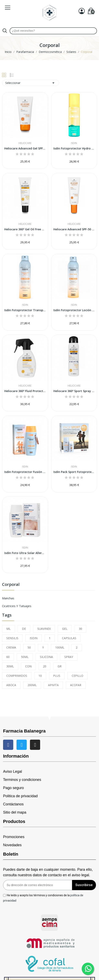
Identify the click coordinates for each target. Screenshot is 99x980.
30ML (10, 666)
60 (8, 657)
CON (28, 666)
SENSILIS (12, 638)
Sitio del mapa (15, 812)
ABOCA (11, 685)
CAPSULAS (69, 638)
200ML (32, 685)
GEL (65, 629)
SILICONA (46, 657)
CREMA (11, 647)
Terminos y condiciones (22, 780)
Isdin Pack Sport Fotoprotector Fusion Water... (74, 472)
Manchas (8, 598)
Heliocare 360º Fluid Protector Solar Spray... (25, 391)
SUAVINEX (44, 629)
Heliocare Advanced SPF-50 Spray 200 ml (74, 229)
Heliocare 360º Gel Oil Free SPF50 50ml (25, 229)
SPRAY (69, 657)
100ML (60, 647)
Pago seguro (13, 788)
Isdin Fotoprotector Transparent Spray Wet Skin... (25, 310)
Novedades (12, 845)
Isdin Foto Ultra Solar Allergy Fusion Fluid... (25, 553)
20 (45, 666)
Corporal (11, 585)
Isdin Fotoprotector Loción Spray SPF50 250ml (74, 310)
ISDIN (34, 638)
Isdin (74, 143)
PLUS (57, 676)
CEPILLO (78, 676)
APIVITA (53, 685)
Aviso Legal (13, 772)
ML (8, 629)
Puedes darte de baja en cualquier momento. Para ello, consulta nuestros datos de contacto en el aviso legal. (48, 872)
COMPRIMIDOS (17, 676)
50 (29, 647)
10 (40, 676)
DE (24, 629)
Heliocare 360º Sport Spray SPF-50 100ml (74, 391)
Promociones (14, 837)
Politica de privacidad (20, 796)
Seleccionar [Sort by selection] (31, 83)
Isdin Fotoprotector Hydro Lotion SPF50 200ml (74, 148)
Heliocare (25, 143)
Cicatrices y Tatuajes (17, 606)
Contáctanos (13, 804)
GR (60, 666)
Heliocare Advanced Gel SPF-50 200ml (25, 148)
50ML (25, 657)
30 (80, 629)
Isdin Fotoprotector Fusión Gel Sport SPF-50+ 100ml (25, 472)
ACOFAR (76, 685)
